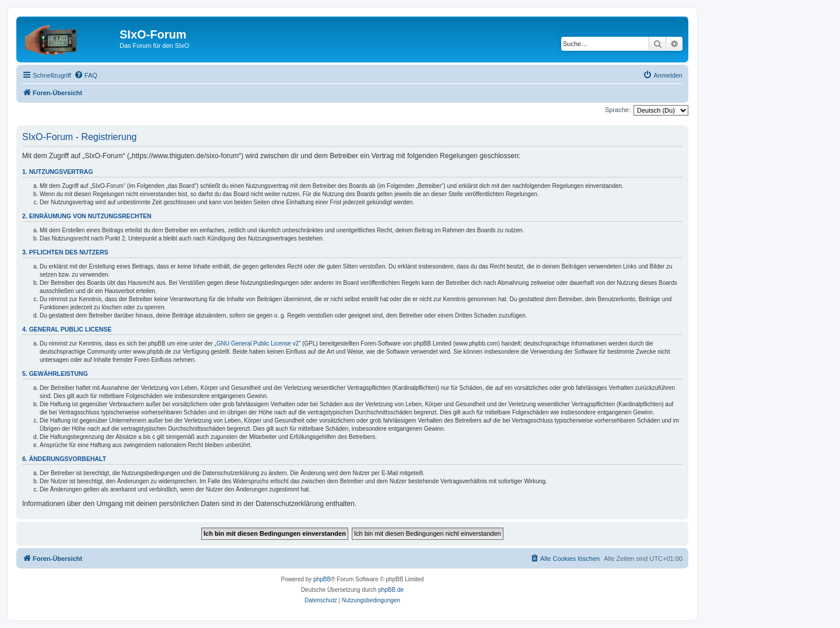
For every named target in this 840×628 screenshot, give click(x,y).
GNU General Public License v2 (258, 343)
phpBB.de (391, 590)
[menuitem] (86, 75)
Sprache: (618, 110)
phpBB (322, 579)
